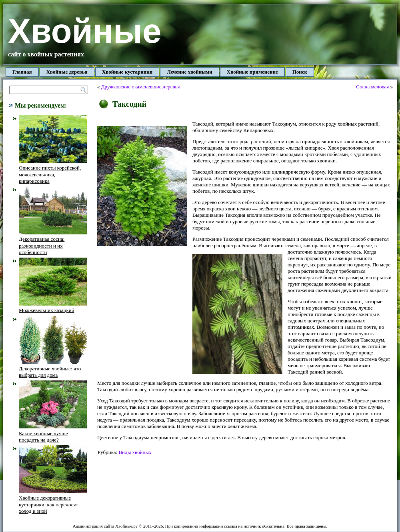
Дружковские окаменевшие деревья (141, 87)
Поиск (300, 72)
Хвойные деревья (67, 72)
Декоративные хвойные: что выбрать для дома (53, 369)
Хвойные (85, 31)
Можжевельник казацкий (53, 307)
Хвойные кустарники (127, 72)
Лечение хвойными (190, 72)
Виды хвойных (135, 452)
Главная (22, 72)
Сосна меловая (372, 87)
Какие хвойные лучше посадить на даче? (53, 433)
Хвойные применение (252, 72)
